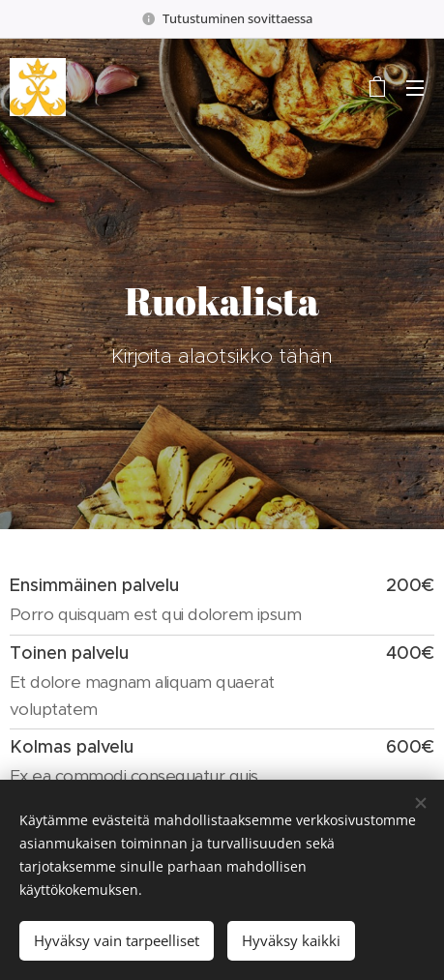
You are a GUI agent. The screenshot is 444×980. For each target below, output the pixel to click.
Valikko (415, 88)
